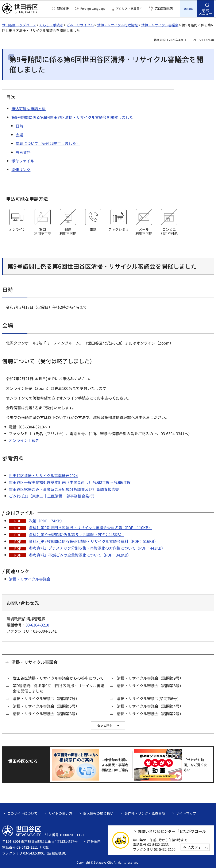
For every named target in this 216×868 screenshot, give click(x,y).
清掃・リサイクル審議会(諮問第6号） (149, 698)
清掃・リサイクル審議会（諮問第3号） (46, 713)
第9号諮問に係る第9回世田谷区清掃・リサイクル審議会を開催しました (59, 688)
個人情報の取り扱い (98, 813)
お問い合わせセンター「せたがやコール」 (174, 831)
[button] (60, 9)
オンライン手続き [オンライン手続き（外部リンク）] (24, 440)
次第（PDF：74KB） (47, 520)
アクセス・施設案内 (129, 9)
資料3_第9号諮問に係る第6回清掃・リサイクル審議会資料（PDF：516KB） (93, 541)
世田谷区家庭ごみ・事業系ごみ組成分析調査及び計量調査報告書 (64, 488)
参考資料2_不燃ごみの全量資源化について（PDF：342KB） (80, 554)
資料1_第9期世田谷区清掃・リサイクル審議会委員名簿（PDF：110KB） (90, 527)
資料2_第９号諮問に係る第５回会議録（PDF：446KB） (76, 534)
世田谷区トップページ (19, 24)
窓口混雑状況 (164, 9)
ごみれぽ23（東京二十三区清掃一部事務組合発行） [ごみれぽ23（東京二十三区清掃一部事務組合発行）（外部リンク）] (53, 495)
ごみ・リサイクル (80, 24)
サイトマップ (186, 813)
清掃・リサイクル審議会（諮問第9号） (150, 677)
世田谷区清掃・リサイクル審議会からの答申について (58, 677)
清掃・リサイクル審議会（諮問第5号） (46, 705)
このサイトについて (22, 813)
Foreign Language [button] (93, 8)
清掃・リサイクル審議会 (160, 24)
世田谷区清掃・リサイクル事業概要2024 (43, 475)
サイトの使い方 (60, 813)
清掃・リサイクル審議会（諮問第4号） (150, 705)
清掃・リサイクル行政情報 (117, 24)
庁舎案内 (94, 841)
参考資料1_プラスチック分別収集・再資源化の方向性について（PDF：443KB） (97, 547)
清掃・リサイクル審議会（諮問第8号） (150, 685)
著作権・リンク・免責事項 (145, 813)
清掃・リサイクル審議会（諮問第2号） (150, 713)
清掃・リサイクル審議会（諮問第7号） (46, 698)
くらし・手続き (51, 24)
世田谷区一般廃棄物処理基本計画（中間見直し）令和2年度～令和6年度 (70, 482)
